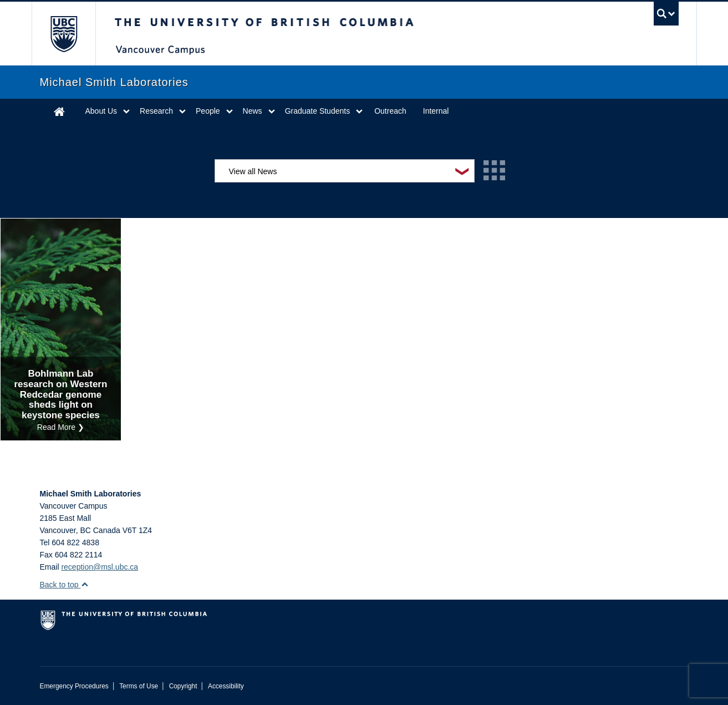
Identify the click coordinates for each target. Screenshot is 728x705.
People (208, 111)
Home (59, 111)
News (253, 111)
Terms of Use (139, 686)
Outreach (390, 111)
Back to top (65, 585)
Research (156, 111)
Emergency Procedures (74, 686)
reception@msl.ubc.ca (100, 567)
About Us (101, 111)
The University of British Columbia (63, 34)
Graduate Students (318, 111)
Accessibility (226, 686)
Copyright (183, 686)
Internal (436, 111)
